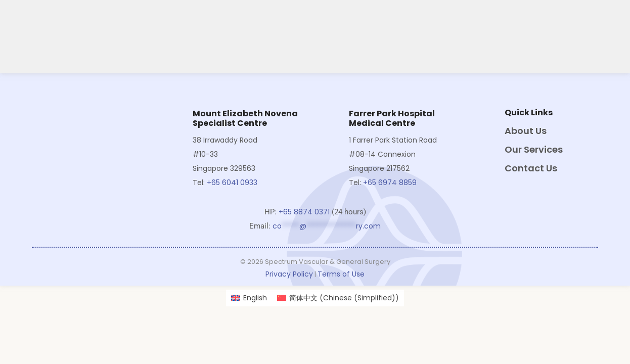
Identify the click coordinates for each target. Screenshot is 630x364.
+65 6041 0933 (233, 183)
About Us (526, 131)
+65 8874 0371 (304, 212)
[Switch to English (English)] (249, 298)
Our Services (534, 149)
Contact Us (531, 168)
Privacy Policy (289, 274)
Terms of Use (341, 274)
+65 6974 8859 (390, 183)
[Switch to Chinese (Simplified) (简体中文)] (338, 298)
